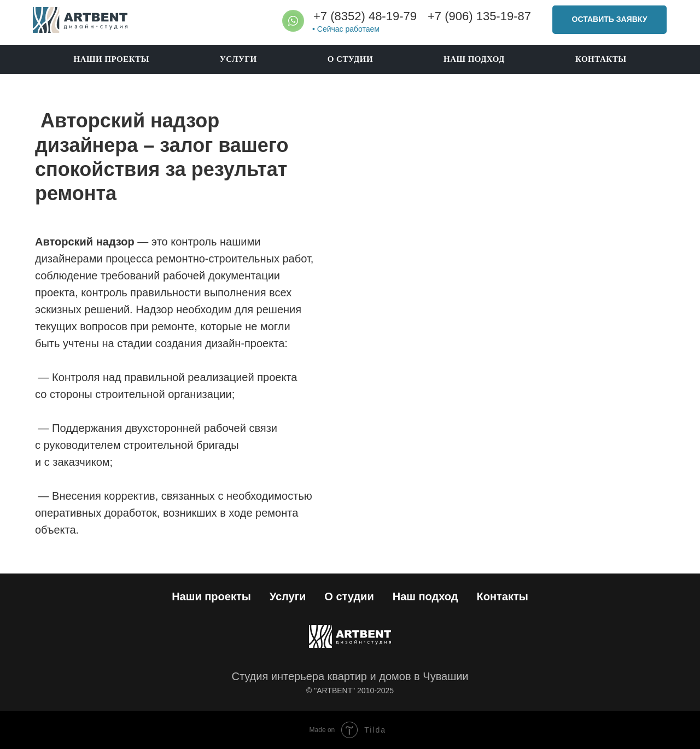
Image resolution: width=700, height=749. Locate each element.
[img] (80, 20)
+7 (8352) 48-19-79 (365, 16)
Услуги (238, 59)
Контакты (601, 59)
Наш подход (474, 59)
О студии (350, 59)
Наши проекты (111, 59)
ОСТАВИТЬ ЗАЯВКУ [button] (610, 19)
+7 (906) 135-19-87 (479, 16)
